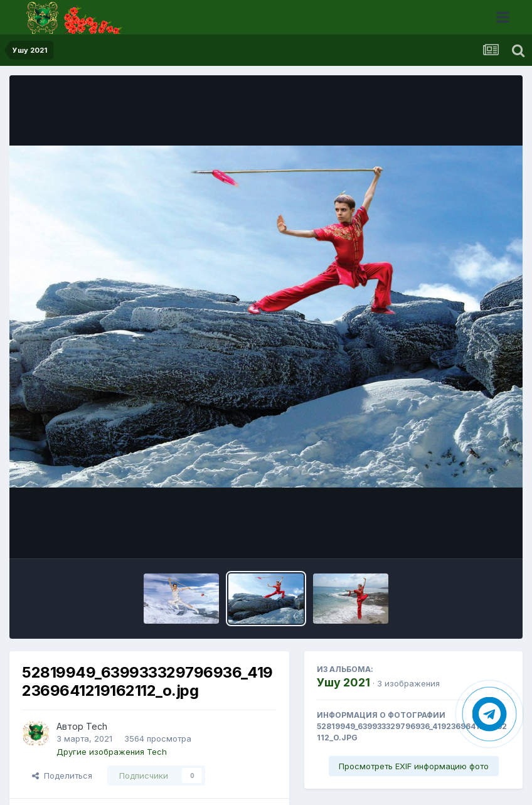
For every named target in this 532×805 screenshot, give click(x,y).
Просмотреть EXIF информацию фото (414, 766)
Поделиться (62, 776)
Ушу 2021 (343, 682)
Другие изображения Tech (112, 752)
